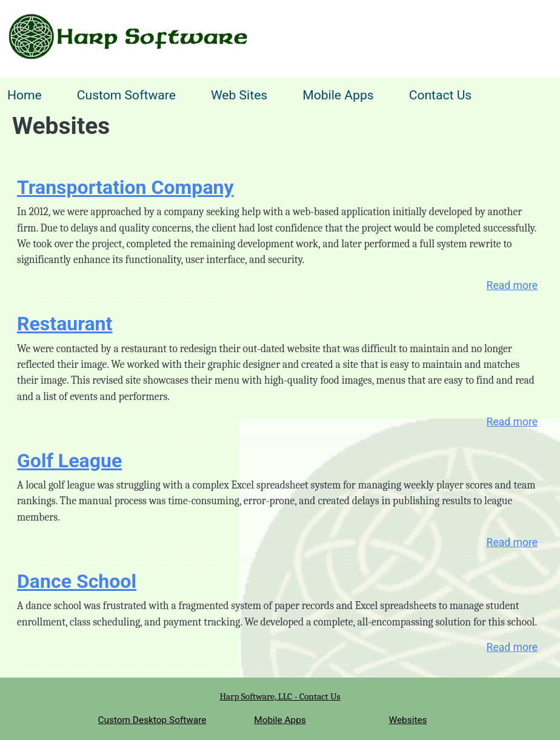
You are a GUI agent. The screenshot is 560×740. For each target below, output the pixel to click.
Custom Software (126, 95)
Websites (408, 720)
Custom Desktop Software (152, 720)
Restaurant (65, 324)
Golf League (69, 461)
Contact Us (441, 95)
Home (25, 95)
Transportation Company (125, 187)
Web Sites (239, 95)
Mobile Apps (338, 95)
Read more (512, 285)
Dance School (77, 581)
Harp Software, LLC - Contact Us (280, 696)
